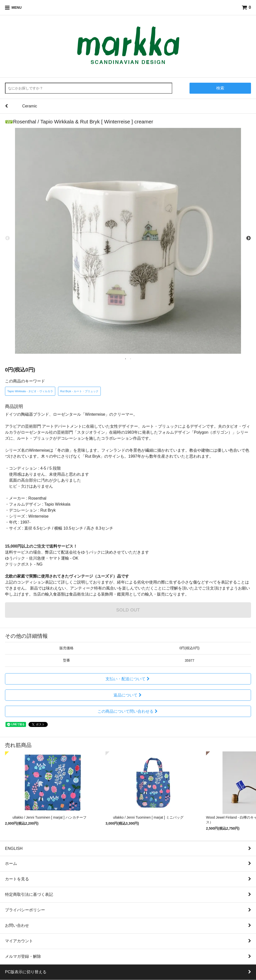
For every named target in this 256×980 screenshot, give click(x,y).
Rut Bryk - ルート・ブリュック (79, 391)
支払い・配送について (128, 679)
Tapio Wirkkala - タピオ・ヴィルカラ (30, 391)
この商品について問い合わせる (128, 711)
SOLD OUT (128, 610)
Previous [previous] (7, 238)
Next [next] (248, 238)
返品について (128, 695)
